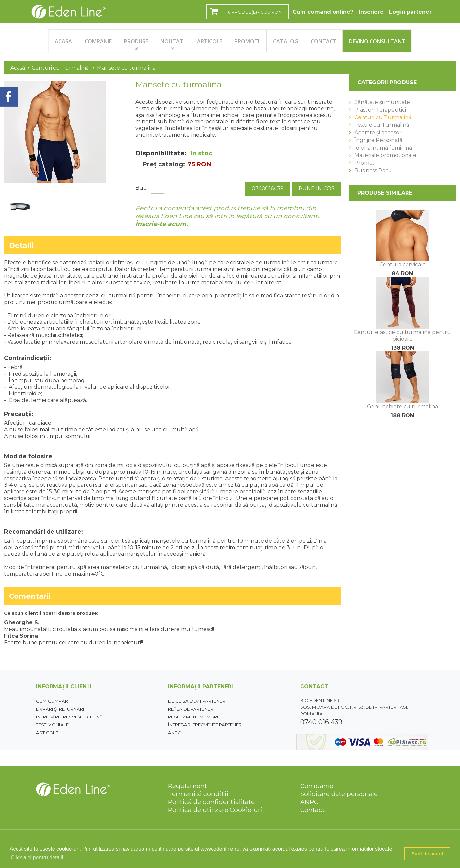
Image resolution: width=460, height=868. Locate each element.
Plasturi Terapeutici (380, 110)
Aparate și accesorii (379, 133)
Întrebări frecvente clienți (70, 717)
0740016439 (268, 189)
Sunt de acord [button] (427, 854)
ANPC (175, 733)
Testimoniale (52, 725)
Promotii (366, 163)
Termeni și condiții (198, 794)
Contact (312, 810)
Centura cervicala (403, 265)
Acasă (18, 68)
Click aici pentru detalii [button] (37, 858)
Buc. (141, 188)
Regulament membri (193, 717)
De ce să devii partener (197, 701)
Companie (317, 786)
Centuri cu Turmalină (60, 68)
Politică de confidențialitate (211, 802)
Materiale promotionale (385, 155)
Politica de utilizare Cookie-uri (215, 810)
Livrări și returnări (60, 709)
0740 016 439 (321, 722)
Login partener (410, 12)
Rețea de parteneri (191, 709)
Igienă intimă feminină (383, 148)
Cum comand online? (323, 12)
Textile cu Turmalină (382, 125)
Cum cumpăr (52, 701)
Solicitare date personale (339, 794)
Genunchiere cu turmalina (402, 406)
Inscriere (371, 12)
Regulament (188, 786)
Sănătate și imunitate (382, 102)
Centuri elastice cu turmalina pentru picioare (402, 335)
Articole (47, 733)
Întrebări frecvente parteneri (206, 725)
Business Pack (373, 170)
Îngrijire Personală (378, 140)
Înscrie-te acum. (162, 224)
